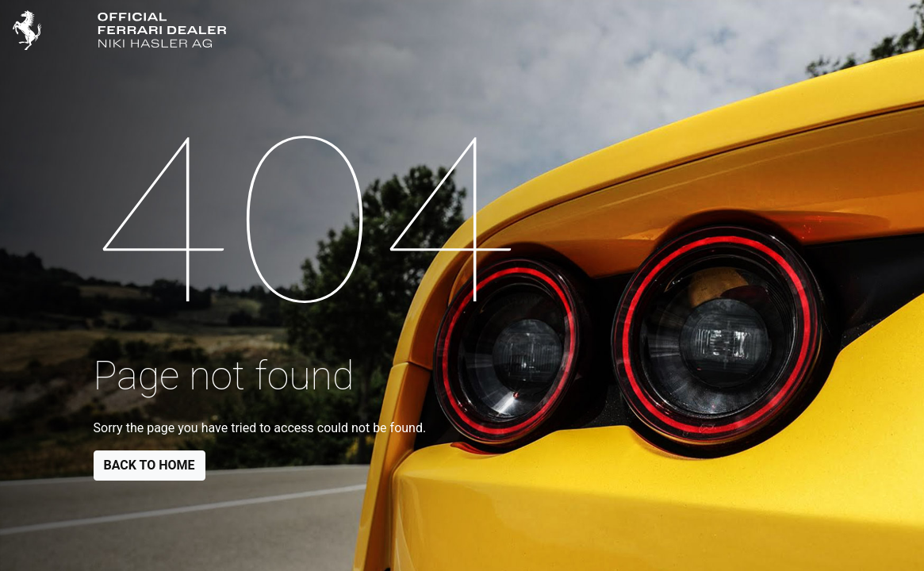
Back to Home (150, 465)
